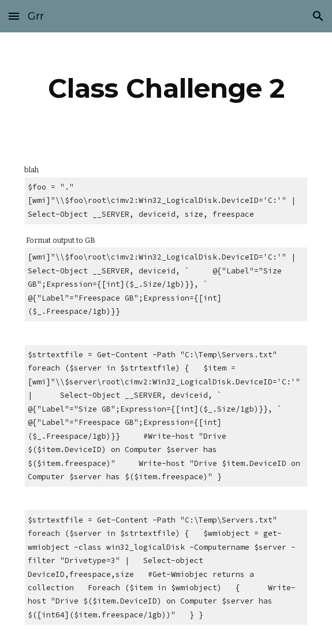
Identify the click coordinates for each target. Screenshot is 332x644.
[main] (166, 88)
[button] (14, 16)
